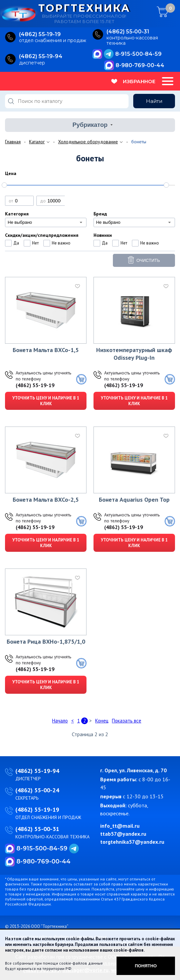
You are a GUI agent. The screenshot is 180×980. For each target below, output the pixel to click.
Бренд (100, 214)
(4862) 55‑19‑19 (40, 34)
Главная (13, 142)
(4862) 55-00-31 (37, 829)
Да (16, 243)
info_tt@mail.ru (120, 826)
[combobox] (46, 222)
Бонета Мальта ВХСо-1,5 (46, 350)
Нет (35, 243)
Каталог (37, 142)
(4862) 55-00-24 (37, 790)
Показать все (127, 721)
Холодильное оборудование (88, 142)
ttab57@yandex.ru (123, 834)
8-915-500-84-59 (138, 54)
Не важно (61, 243)
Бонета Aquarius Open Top (134, 500)
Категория (17, 214)
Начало (60, 721)
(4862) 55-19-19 (35, 385)
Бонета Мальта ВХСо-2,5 (46, 500)
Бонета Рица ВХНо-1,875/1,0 (46, 641)
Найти (154, 101)
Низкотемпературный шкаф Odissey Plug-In (134, 354)
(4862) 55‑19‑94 (41, 56)
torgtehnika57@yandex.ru (132, 842)
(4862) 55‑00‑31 (128, 32)
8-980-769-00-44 (140, 65)
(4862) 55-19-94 (37, 771)
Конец (102, 721)
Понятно (146, 966)
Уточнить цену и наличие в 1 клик (46, 401)
